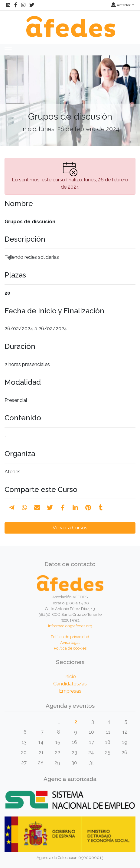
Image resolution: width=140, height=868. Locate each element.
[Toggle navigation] (8, 50)
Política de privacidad (70, 637)
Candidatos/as (70, 684)
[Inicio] (70, 23)
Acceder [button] (121, 5)
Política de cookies (70, 648)
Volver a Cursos (70, 528)
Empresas (70, 691)
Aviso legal (70, 642)
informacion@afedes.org (70, 626)
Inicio (70, 677)
